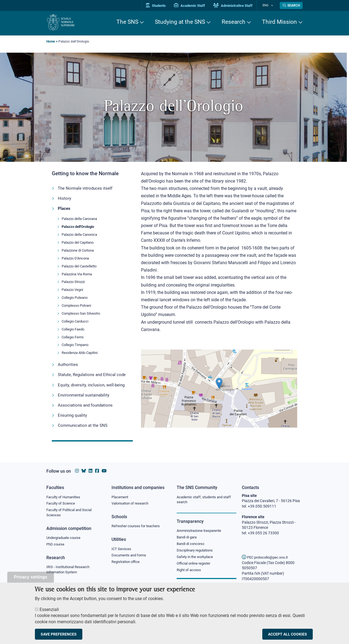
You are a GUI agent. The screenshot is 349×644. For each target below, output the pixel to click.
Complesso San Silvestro (82, 318)
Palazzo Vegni (74, 294)
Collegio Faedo (74, 334)
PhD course (56, 545)
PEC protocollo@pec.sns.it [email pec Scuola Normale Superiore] (267, 557)
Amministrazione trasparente (201, 531)
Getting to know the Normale (88, 173)
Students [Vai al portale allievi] (160, 6)
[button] (219, 383)
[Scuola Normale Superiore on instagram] (77, 471)
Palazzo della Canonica (81, 237)
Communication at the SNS (84, 431)
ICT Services (122, 549)
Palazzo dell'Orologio (80, 229)
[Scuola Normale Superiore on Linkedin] (91, 471)
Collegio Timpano (76, 350)
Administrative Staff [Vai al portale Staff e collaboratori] (237, 6)
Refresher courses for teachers (137, 526)
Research (234, 22)
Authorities (68, 370)
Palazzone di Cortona (80, 253)
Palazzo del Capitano (79, 245)
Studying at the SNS (180, 22)
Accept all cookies (288, 635)
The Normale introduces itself (86, 190)
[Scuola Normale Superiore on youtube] (104, 471)
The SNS (127, 22)
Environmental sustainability (85, 401)
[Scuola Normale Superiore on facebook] (97, 471)
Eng (267, 5)
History (65, 200)
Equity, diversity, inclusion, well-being (93, 391)
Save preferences (59, 635)
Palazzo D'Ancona (77, 261)
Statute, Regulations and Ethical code (94, 380)
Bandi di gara (188, 538)
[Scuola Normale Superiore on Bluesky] (84, 471)
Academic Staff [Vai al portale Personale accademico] (193, 6)
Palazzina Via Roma (79, 278)
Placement (121, 497)
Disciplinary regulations (196, 551)
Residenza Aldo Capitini (81, 358)
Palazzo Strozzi (75, 285)
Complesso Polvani (78, 310)
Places (64, 211)
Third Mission (279, 22)
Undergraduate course (65, 538)
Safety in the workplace (196, 558)
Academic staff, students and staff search (206, 500)
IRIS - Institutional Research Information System (70, 571)
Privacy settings (31, 578)
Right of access (190, 571)
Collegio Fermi (73, 342)
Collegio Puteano (76, 302)
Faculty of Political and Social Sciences (71, 513)
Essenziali (49, 610)
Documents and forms (130, 556)
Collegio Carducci (76, 326)
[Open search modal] (291, 5)
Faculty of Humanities (65, 497)
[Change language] (272, 5)
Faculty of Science (62, 503)
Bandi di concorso (192, 544)
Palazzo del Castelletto (81, 269)
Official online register (195, 565)
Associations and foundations (87, 411)
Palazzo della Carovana (82, 221)
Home (51, 41)
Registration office (127, 563)
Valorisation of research (132, 503)
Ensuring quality (73, 421)
